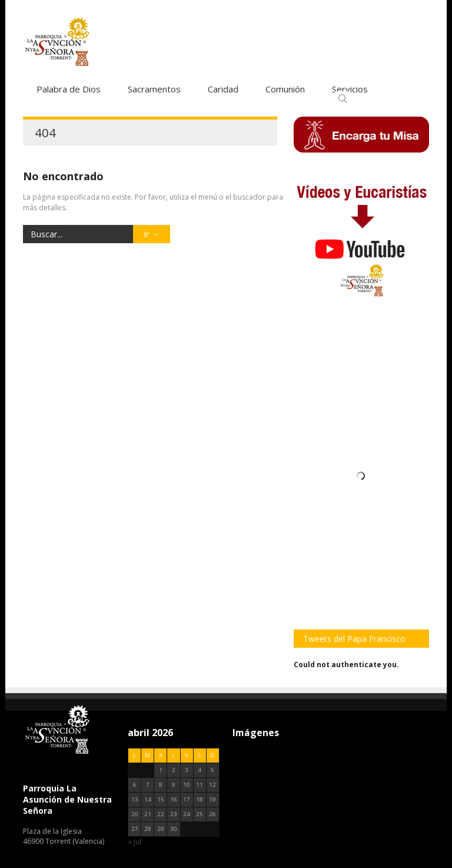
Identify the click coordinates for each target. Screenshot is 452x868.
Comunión (285, 89)
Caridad (223, 89)
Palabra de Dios (69, 89)
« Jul (134, 842)
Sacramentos (154, 89)
